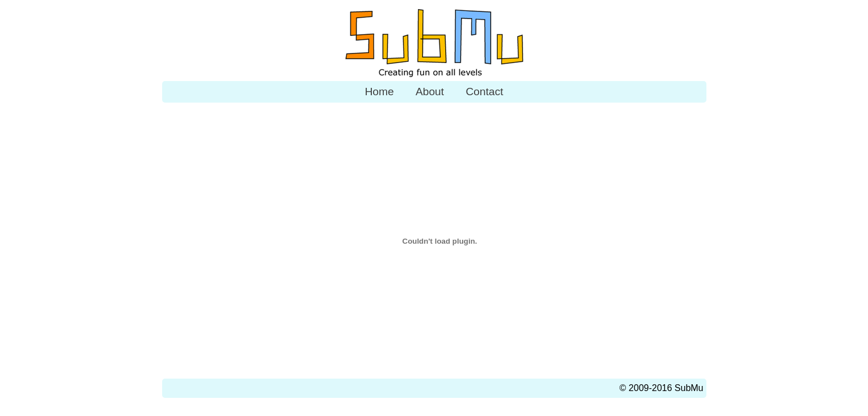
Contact (484, 92)
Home (379, 92)
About (430, 92)
